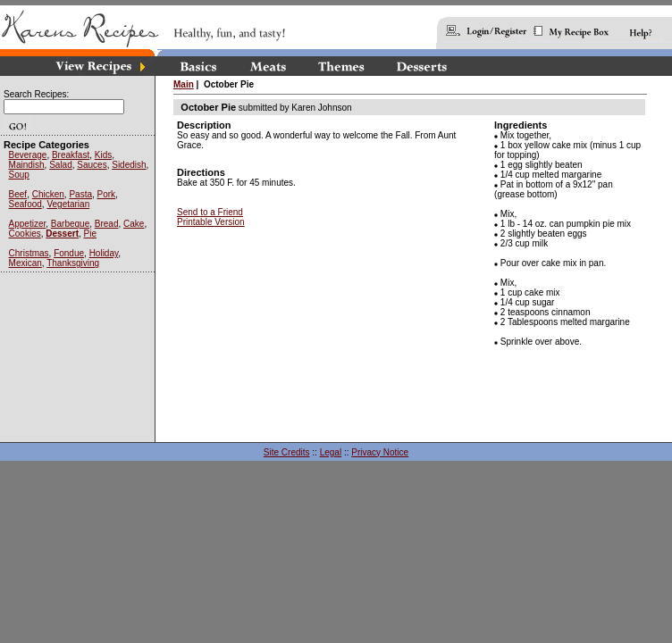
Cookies (25, 234)
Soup (19, 175)
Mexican (25, 263)
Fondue (69, 253)
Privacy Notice (380, 452)
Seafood (25, 204)
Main (184, 84)
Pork (107, 194)
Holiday (104, 253)
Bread (107, 224)
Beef (18, 194)
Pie (90, 234)
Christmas (29, 253)
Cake (134, 224)
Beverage (28, 155)
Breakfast (71, 155)
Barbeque (70, 224)
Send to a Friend (210, 212)
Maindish (27, 165)
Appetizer (28, 224)
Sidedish (129, 165)
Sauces (92, 165)
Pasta (80, 194)
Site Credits (287, 452)
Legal (331, 452)
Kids (103, 155)
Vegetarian (68, 204)
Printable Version (211, 222)
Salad (61, 165)
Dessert (62, 234)
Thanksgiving (73, 263)
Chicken (48, 194)
